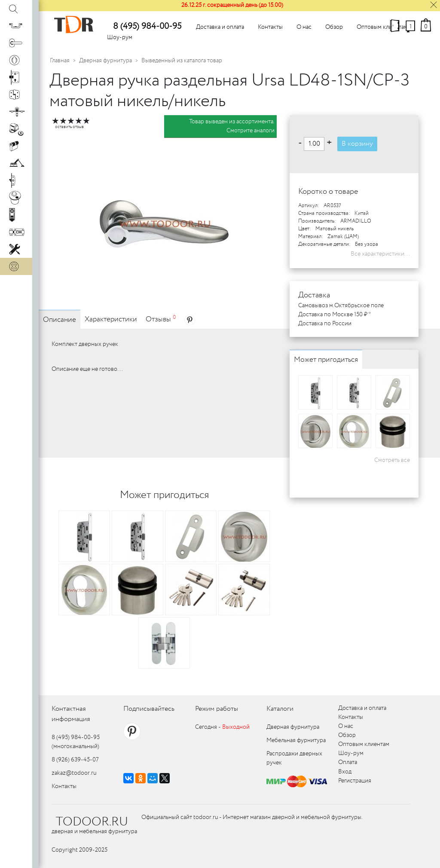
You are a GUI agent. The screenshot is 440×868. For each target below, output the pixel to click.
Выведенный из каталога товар (182, 61)
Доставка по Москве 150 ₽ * (335, 315)
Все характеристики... (380, 254)
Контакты (270, 27)
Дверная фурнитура (105, 61)
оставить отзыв (69, 127)
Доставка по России (325, 324)
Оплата (348, 762)
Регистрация (355, 781)
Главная (60, 61)
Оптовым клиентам (382, 27)
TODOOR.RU (92, 822)
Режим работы (217, 709)
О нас (304, 27)
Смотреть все (392, 460)
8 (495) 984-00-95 (147, 26)
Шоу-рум (120, 37)
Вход (345, 772)
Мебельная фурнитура (296, 740)
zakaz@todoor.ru (74, 773)
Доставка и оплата (220, 27)
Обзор (334, 27)
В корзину (357, 144)
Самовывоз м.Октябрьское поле (341, 306)
